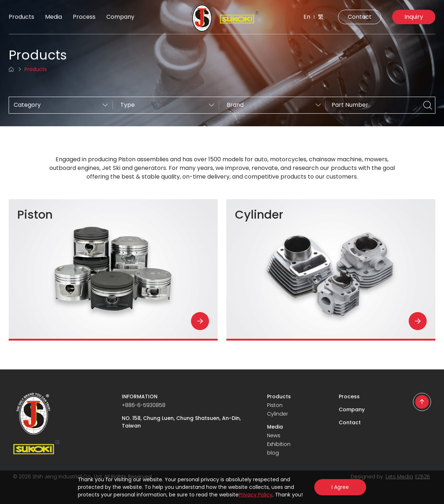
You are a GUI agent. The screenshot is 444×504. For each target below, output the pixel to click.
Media (54, 17)
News (274, 435)
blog (273, 453)
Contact (360, 17)
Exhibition (279, 444)
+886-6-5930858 (144, 405)
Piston (275, 405)
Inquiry (414, 17)
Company (120, 17)
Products (21, 17)
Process (84, 17)
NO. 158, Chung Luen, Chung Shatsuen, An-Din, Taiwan (181, 422)
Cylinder (277, 414)
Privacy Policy (256, 495)
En (307, 17)
